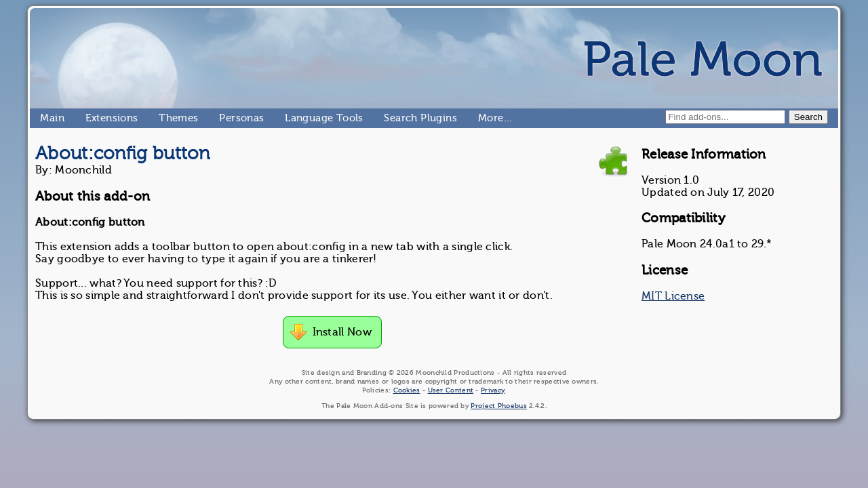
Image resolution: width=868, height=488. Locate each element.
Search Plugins (390, 118)
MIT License (673, 296)
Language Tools (291, 118)
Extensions (91, 118)
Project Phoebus (499, 406)
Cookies (407, 390)
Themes (164, 118)
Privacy (493, 390)
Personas (224, 118)
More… (484, 118)
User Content (451, 390)
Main (45, 118)
